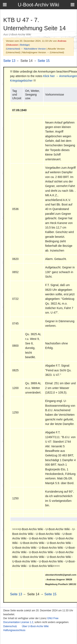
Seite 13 (9, 61)
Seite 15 (44, 61)
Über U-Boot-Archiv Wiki (35, 626)
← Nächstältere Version (33, 49)
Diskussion (12, 45)
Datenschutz (10, 626)
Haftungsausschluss (14, 630)
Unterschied (13, 49)
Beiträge (25, 45)
